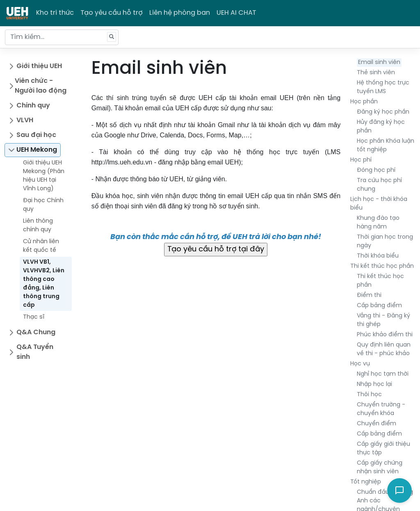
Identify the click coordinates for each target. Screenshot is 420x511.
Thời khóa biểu (378, 256)
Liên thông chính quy (38, 226)
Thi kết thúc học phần (382, 266)
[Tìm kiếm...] (62, 37)
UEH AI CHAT (236, 13)
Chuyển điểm (377, 424)
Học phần (364, 102)
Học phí (361, 160)
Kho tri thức (55, 13)
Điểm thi (369, 295)
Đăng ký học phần (383, 112)
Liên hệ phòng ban (180, 13)
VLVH (25, 120)
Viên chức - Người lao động (41, 86)
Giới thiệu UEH (39, 66)
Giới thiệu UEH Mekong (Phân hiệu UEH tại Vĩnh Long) (44, 176)
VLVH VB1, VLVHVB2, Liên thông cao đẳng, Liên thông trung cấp (44, 284)
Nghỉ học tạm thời (383, 374)
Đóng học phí (376, 170)
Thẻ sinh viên (376, 73)
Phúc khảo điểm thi (385, 335)
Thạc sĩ (34, 317)
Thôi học (369, 395)
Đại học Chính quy (43, 205)
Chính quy (33, 106)
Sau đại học (36, 135)
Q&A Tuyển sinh (35, 352)
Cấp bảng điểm (379, 306)
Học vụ (360, 364)
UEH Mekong (37, 150)
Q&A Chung (36, 332)
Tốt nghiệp (366, 482)
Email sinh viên (379, 63)
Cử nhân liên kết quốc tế (41, 246)
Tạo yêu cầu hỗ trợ (112, 13)
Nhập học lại (374, 384)
